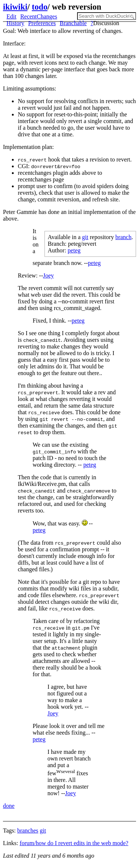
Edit (12, 16)
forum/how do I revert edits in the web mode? (74, 843)
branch (123, 237)
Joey (48, 275)
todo (40, 7)
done (9, 806)
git (85, 237)
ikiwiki (15, 7)
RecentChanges (39, 16)
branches (28, 830)
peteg (74, 250)
